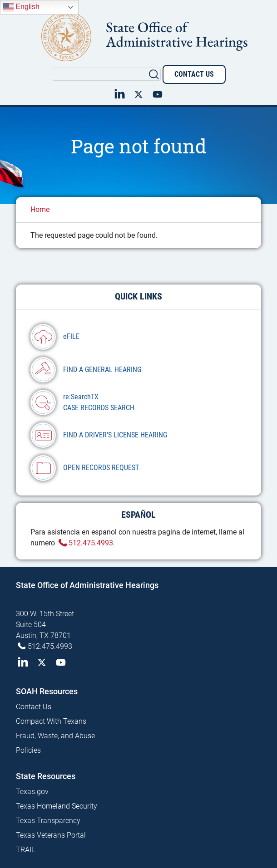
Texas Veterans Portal (51, 835)
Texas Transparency (48, 821)
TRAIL (25, 850)
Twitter (138, 93)
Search (154, 74)
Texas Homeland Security (57, 806)
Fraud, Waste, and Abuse (55, 736)
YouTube (158, 93)
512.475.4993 (91, 543)
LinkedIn (119, 93)
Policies (28, 750)
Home (40, 209)
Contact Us (194, 74)
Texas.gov (32, 792)
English (21, 7)
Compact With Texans (51, 721)
